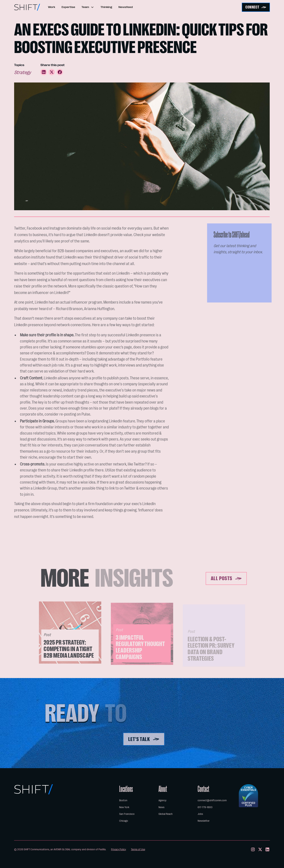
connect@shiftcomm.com (212, 800)
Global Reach (166, 814)
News (161, 807)
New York (124, 807)
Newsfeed (126, 7)
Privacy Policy (119, 849)
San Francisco (127, 814)
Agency (162, 800)
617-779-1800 (205, 807)
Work (52, 7)
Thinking (106, 7)
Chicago (124, 821)
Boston (123, 800)
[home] (27, 7)
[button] (88, 7)
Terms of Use (138, 849)
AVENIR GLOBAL (62, 849)
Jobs (200, 814)
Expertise (68, 7)
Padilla (102, 849)
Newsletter (204, 821)
